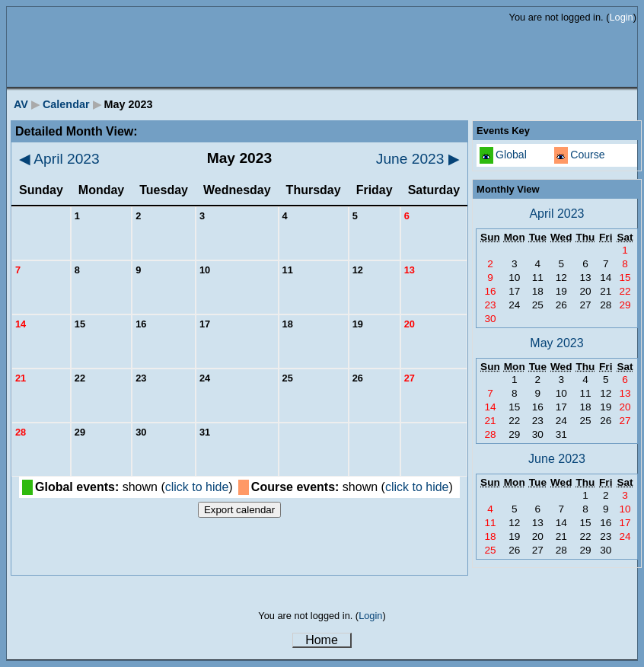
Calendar (66, 104)
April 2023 (59, 159)
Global (511, 155)
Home (322, 640)
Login (621, 17)
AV (21, 104)
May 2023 (556, 343)
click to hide (197, 487)
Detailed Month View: (77, 131)
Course (587, 155)
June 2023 (418, 159)
